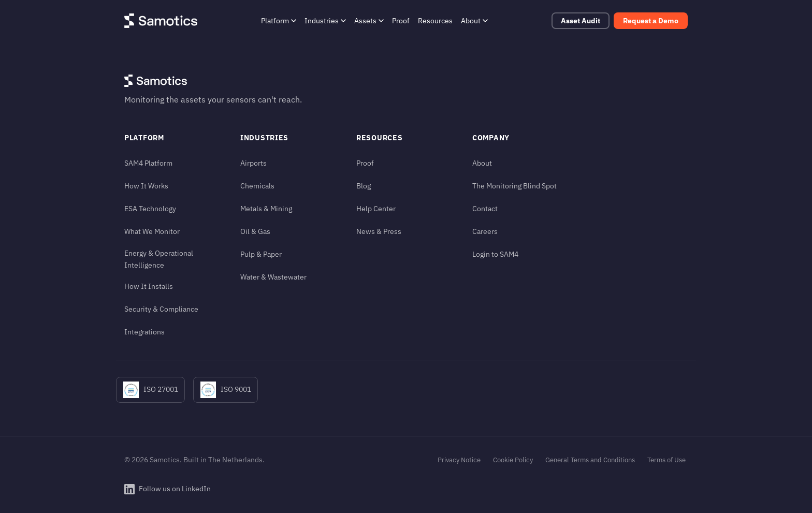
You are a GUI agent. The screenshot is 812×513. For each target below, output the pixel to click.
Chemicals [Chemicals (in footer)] (257, 186)
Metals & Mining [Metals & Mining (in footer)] (266, 208)
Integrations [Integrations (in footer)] (144, 332)
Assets (369, 20)
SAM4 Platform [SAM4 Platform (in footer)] (148, 163)
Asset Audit (581, 21)
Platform (279, 20)
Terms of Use (666, 460)
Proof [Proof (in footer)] (365, 163)
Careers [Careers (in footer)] (485, 231)
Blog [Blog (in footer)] (364, 186)
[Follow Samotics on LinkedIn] (168, 489)
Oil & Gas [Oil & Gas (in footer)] (255, 231)
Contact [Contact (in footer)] (485, 208)
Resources (435, 20)
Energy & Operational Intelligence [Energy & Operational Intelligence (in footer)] (159, 259)
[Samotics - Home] (161, 21)
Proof (401, 20)
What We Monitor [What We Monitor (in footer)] (152, 231)
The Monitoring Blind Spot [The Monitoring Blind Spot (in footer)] (514, 186)
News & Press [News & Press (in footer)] (379, 231)
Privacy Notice (459, 460)
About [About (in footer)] (482, 163)
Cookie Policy (513, 460)
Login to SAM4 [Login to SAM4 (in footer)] (495, 254)
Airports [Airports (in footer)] (253, 163)
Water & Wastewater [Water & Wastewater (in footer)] (273, 277)
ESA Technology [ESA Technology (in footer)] (150, 208)
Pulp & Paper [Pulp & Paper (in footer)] (261, 254)
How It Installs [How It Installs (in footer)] (149, 286)
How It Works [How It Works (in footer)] (146, 186)
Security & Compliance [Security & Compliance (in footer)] (161, 309)
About (474, 20)
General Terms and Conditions (590, 460)
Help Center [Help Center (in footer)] (376, 208)
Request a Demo (651, 21)
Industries (325, 20)
